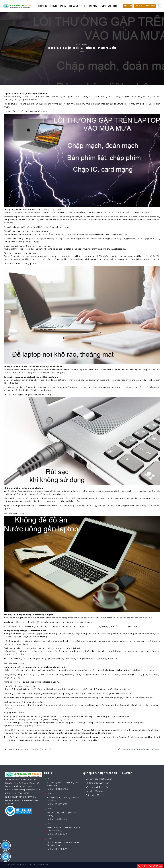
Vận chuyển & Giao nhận (97, 787)
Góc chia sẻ (82, 45)
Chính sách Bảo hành (96, 795)
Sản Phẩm (94, 6)
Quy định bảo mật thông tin (99, 779)
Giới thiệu (43, 6)
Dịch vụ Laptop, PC (78, 6)
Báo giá (63, 6)
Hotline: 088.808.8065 (150, 866)
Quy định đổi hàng (94, 791)
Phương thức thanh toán (97, 783)
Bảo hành (54, 6)
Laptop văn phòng (110, 6)
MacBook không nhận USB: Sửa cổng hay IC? (27, 749)
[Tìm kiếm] (159, 6)
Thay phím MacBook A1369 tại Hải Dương (139, 749)
